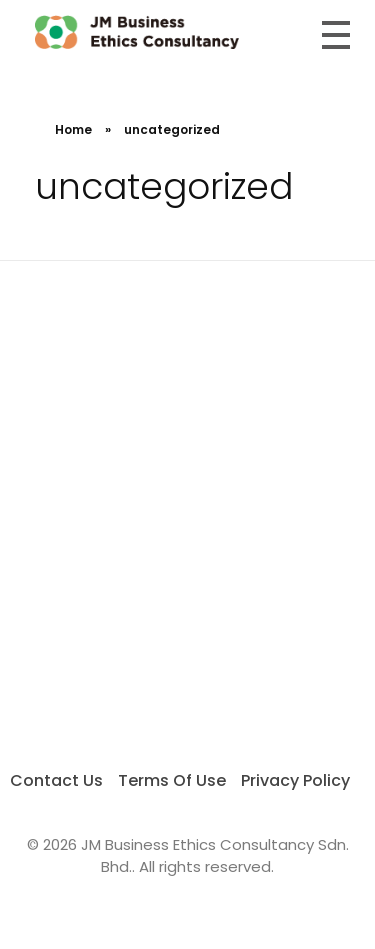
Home (73, 129)
